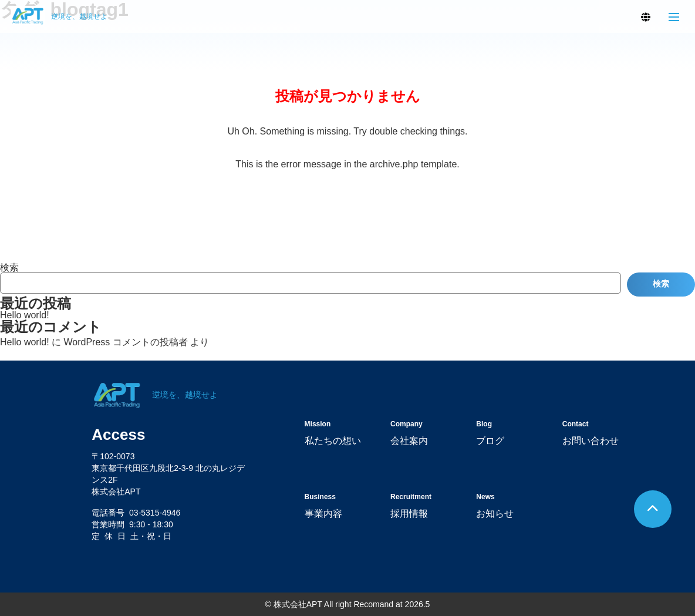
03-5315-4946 (155, 513)
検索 (9, 267)
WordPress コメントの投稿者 (125, 342)
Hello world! (25, 315)
